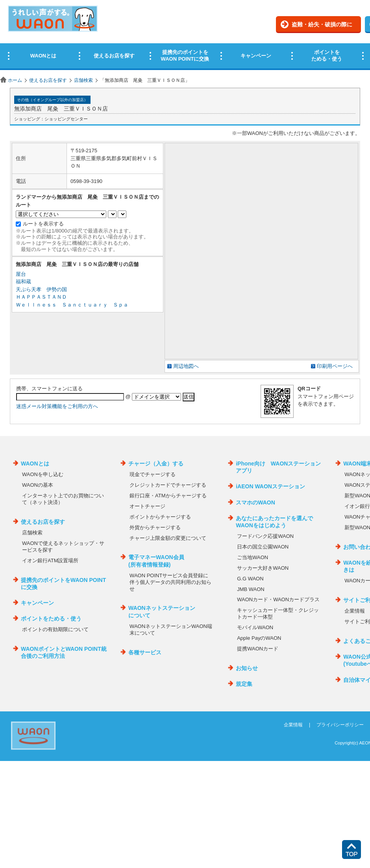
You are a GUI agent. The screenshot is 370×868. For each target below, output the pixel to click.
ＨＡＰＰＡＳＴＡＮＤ (41, 297)
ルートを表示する (43, 224)
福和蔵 (23, 282)
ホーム (15, 80)
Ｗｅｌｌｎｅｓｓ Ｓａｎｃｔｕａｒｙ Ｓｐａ (72, 305)
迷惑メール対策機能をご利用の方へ (57, 406)
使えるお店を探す (48, 80)
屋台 (21, 274)
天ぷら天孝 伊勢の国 (41, 289)
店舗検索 (83, 80)
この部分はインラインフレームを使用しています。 (185, 36)
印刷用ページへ (335, 366)
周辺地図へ (186, 366)
